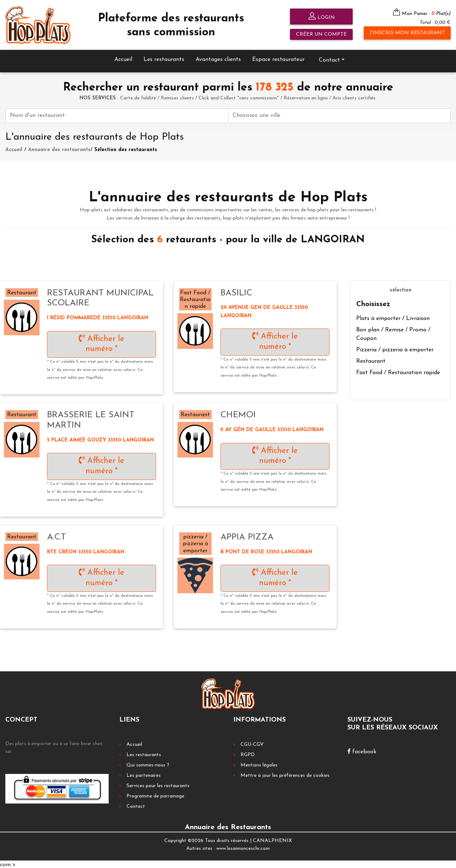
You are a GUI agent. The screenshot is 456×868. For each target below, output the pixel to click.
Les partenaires (144, 774)
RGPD (248, 754)
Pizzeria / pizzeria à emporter (395, 349)
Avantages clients (218, 58)
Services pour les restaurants (158, 785)
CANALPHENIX (272, 840)
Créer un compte (321, 34)
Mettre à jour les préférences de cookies (285, 774)
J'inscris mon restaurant (407, 33)
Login (322, 17)
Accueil (123, 58)
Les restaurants (164, 58)
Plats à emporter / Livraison (393, 317)
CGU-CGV (252, 743)
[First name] (117, 115)
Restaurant (371, 360)
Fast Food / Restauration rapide (398, 372)
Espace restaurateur (278, 58)
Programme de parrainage (155, 795)
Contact (329, 59)
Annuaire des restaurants (59, 149)
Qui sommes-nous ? (148, 764)
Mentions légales (259, 764)
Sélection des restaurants (126, 149)
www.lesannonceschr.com (243, 848)
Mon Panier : (426, 14)
